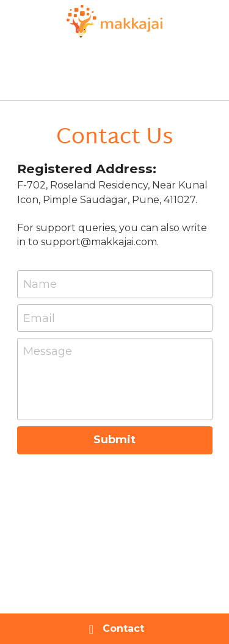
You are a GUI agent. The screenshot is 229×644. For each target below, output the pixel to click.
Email (39, 318)
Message (48, 351)
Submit (114, 440)
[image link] (114, 20)
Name (40, 284)
